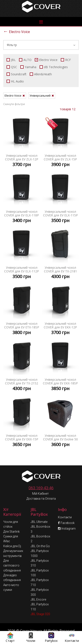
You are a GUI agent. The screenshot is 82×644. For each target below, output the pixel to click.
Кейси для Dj (12, 537)
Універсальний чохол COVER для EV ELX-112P (22, 254)
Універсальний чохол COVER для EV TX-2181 (61, 254)
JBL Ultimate (39, 512)
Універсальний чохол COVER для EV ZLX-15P (61, 142)
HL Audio (15, 81)
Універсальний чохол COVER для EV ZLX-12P (22, 142)
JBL (11, 60)
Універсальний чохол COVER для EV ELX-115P (61, 198)
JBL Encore (38, 590)
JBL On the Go (40, 537)
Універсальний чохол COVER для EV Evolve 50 (61, 422)
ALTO (25, 60)
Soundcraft (17, 74)
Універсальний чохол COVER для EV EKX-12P (61, 310)
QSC (12, 67)
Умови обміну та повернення (42, 629)
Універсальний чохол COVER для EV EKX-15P (22, 422)
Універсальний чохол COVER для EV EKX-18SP (61, 366)
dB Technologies (54, 67)
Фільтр (41, 45)
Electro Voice (17, 31)
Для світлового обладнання (12, 556)
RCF (66, 60)
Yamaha (28, 67)
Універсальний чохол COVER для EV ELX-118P (22, 198)
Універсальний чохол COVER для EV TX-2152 (22, 366)
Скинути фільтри (14, 104)
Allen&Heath (41, 74)
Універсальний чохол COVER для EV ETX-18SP (22, 310)
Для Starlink (11, 522)
